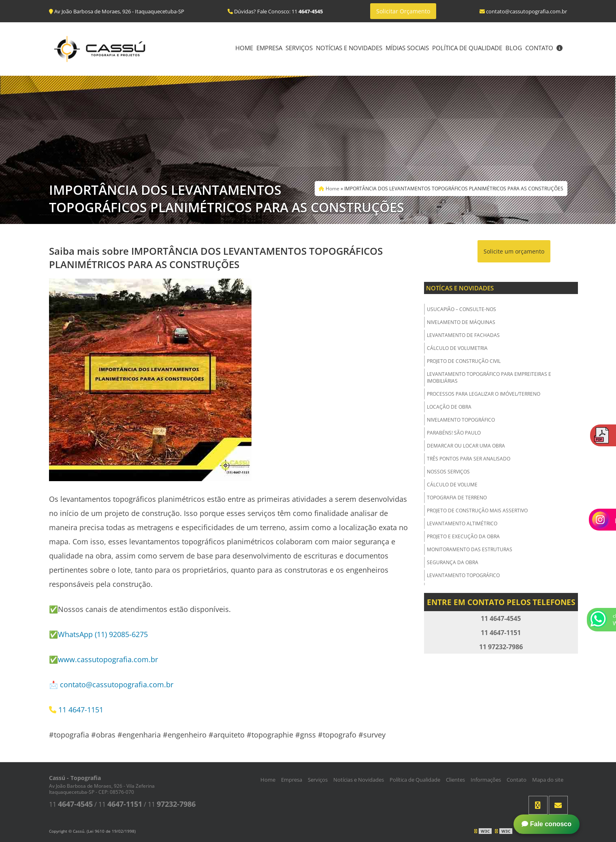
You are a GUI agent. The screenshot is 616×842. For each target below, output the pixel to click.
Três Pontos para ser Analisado (469, 459)
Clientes (455, 780)
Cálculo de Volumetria (457, 348)
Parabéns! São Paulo (454, 433)
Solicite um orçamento (514, 251)
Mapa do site (548, 780)
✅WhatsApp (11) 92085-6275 (98, 634)
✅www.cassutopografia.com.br (103, 659)
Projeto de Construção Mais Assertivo (477, 511)
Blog (514, 48)
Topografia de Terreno (457, 498)
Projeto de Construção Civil (464, 361)
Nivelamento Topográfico (461, 420)
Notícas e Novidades (460, 288)
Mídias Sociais (407, 48)
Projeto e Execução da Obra (463, 536)
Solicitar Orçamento (403, 11)
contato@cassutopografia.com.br (117, 684)
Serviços (299, 48)
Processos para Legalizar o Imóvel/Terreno (484, 394)
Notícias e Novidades (349, 48)
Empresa (269, 48)
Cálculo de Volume (452, 485)
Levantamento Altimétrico (462, 523)
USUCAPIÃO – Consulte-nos (461, 309)
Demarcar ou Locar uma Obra (466, 446)
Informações (486, 780)
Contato (539, 48)
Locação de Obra (449, 407)
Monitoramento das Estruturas (470, 549)
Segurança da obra (453, 562)
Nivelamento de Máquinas (461, 322)
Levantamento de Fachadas (463, 335)
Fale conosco (547, 824)
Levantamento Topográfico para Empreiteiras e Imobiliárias (489, 377)
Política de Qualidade (467, 48)
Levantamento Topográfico (463, 575)
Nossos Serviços (448, 472)
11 (71, 804)
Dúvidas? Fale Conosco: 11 (275, 11)
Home (244, 48)
